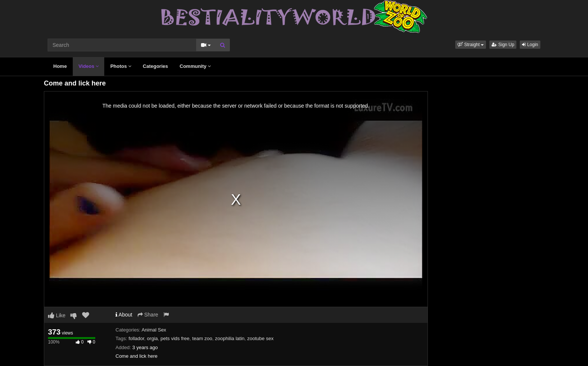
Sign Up (503, 45)
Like (57, 315)
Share (148, 315)
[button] (471, 45)
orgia (152, 338)
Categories (155, 66)
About (124, 315)
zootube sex (260, 338)
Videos (88, 66)
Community (195, 66)
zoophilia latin (230, 338)
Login (530, 45)
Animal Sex (154, 330)
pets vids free (175, 338)
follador (136, 338)
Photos (121, 66)
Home (60, 66)
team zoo (202, 338)
